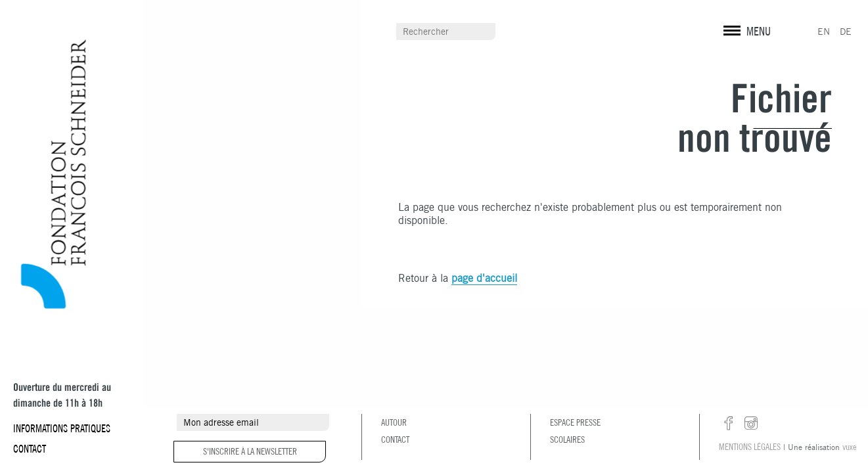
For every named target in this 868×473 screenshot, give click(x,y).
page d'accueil (484, 278)
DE (846, 32)
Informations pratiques (62, 428)
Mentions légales (750, 447)
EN (824, 32)
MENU (759, 31)
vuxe (849, 447)
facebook (729, 424)
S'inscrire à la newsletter (250, 451)
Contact (30, 449)
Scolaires (567, 439)
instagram (751, 424)
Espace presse (575, 422)
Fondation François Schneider (48, 174)
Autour (394, 422)
